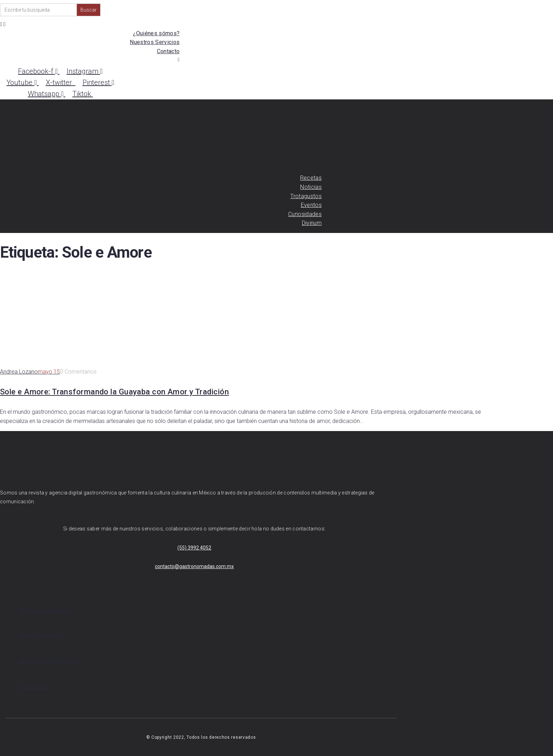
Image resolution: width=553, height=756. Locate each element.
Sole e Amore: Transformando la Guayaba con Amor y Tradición (114, 392)
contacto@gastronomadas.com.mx (194, 566)
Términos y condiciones (45, 610)
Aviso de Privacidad (41, 636)
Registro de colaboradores (49, 661)
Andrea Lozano (19, 372)
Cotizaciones (34, 687)
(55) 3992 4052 (194, 548)
